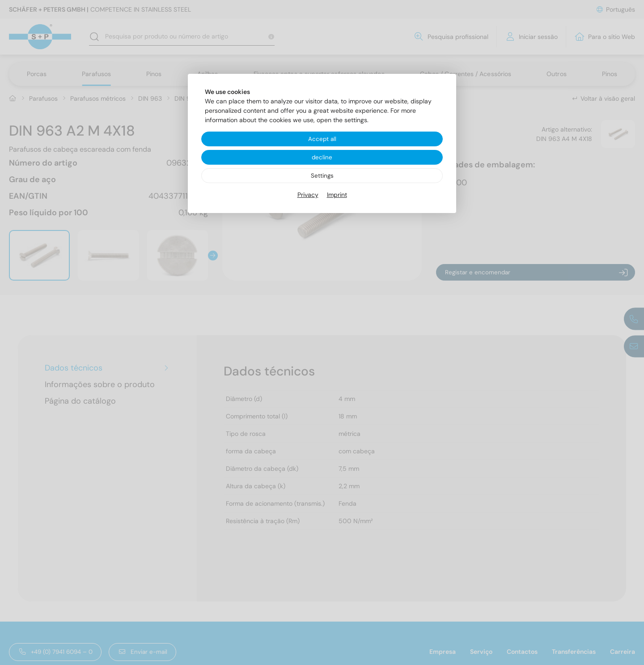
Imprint (337, 196)
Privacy (308, 196)
